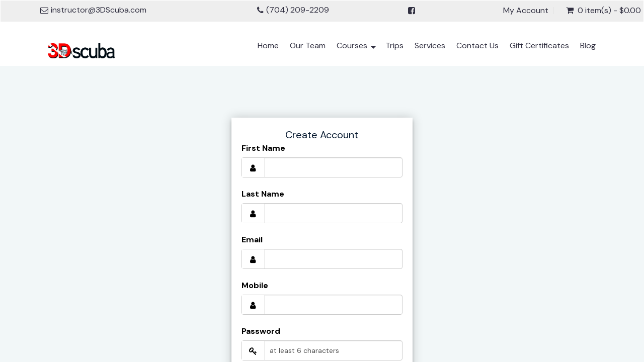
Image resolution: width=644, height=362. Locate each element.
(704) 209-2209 (298, 10)
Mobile (255, 285)
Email (252, 240)
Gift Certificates (539, 46)
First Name (263, 148)
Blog (588, 46)
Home (268, 46)
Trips (394, 46)
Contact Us (477, 46)
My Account (526, 11)
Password (261, 331)
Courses (356, 48)
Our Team (308, 46)
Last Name (263, 194)
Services (430, 46)
